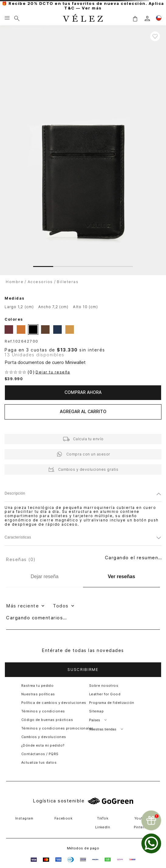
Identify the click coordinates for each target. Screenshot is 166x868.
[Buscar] (17, 18)
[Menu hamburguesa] (7, 18)
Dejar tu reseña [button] (53, 372)
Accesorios (40, 282)
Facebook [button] (64, 818)
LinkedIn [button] (103, 827)
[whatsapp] (151, 843)
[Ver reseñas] (121, 577)
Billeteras (68, 282)
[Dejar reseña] (45, 577)
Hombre (15, 282)
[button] (135, 18)
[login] (147, 18)
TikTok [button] (103, 818)
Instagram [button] (24, 818)
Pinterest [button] (142, 827)
